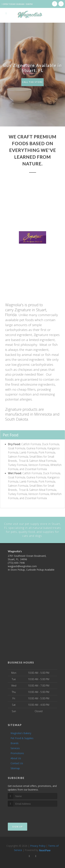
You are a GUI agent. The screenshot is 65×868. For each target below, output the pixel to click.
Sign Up (18, 826)
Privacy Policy (38, 845)
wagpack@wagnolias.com (22, 566)
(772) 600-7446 (16, 562)
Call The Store (32, 82)
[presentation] (26, 813)
